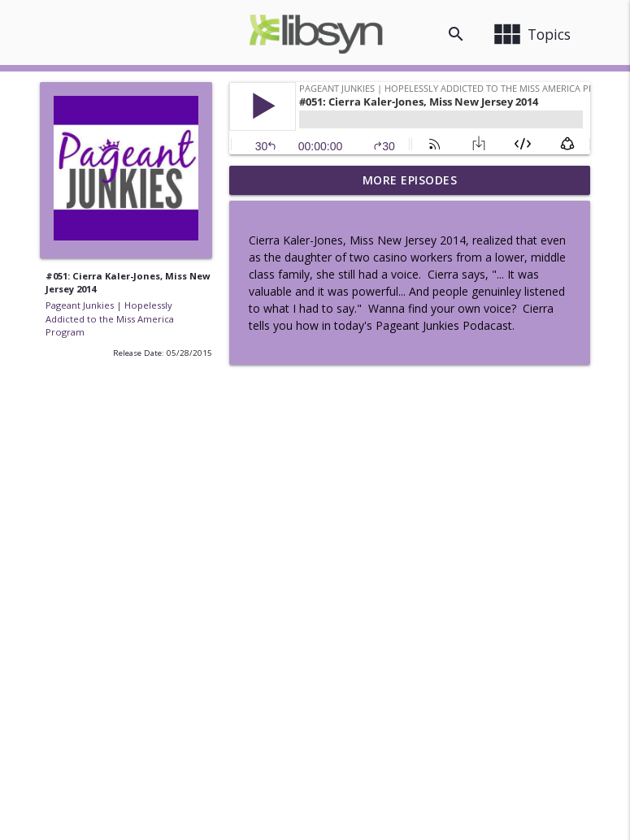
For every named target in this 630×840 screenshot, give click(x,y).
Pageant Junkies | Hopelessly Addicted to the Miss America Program (110, 319)
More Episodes (410, 180)
